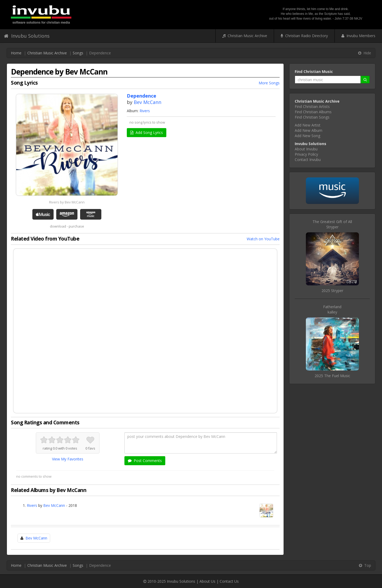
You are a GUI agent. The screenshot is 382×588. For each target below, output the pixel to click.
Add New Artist (308, 125)
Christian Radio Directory (304, 36)
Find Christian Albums (313, 112)
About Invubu (306, 149)
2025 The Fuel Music (332, 376)
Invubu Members (358, 36)
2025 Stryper (332, 291)
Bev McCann (147, 102)
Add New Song (307, 136)
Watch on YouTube (263, 239)
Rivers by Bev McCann (67, 202)
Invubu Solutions (27, 36)
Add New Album (309, 130)
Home (16, 53)
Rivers (145, 111)
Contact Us (229, 581)
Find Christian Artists (312, 106)
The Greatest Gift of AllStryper (332, 224)
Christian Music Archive (245, 36)
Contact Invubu (308, 160)
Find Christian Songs (312, 117)
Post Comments (145, 461)
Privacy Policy (306, 154)
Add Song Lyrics (147, 132)
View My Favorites (68, 459)
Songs (78, 53)
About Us (207, 581)
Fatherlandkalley (332, 309)
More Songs (269, 83)
